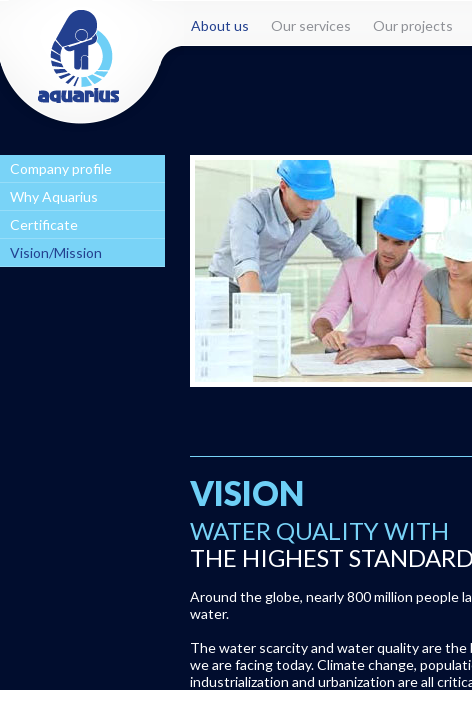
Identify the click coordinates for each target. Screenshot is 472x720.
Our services (311, 25)
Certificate (44, 224)
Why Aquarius (54, 196)
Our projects (413, 25)
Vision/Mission (56, 252)
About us (220, 25)
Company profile (61, 168)
